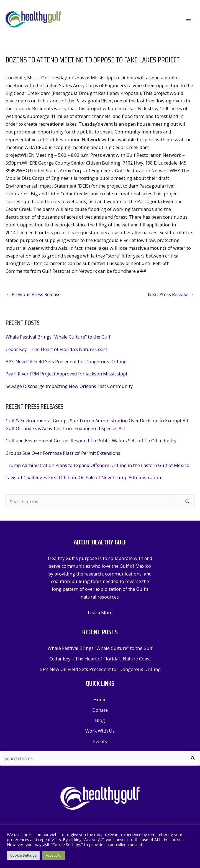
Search (183, 496)
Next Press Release (171, 294)
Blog (100, 720)
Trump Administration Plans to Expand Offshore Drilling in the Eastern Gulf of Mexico (98, 465)
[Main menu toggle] (188, 20)
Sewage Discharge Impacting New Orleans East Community (69, 386)
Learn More (100, 613)
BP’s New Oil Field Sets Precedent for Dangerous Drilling (66, 361)
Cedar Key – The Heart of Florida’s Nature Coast (56, 349)
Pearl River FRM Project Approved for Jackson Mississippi (66, 374)
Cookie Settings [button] (23, 855)
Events (100, 741)
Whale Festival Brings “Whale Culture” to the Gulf (58, 337)
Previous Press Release (33, 294)
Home (100, 699)
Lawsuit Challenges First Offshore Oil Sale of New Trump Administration (83, 477)
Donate (100, 710)
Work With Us (100, 731)
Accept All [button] (54, 855)
